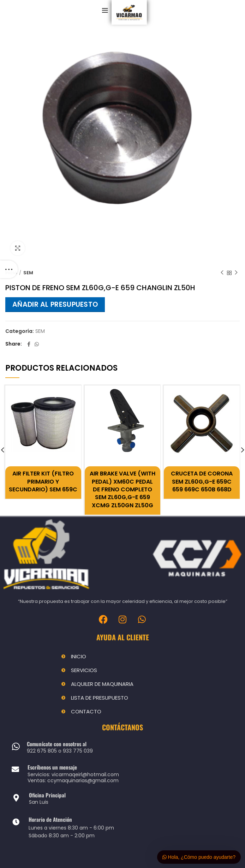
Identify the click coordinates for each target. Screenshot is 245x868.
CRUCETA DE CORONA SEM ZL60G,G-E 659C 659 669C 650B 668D (202, 481)
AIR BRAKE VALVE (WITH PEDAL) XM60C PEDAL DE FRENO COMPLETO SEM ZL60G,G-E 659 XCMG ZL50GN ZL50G (122, 489)
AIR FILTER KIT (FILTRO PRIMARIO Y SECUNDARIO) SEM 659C (43, 481)
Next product (236, 273)
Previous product (222, 273)
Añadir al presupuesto (55, 304)
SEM (28, 273)
